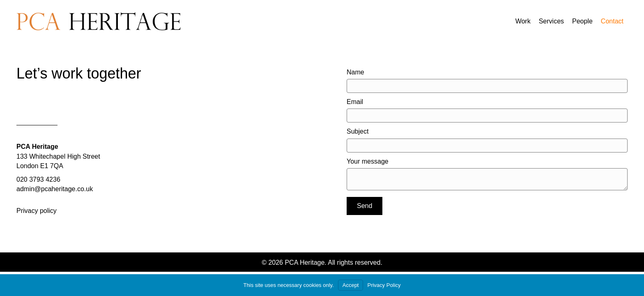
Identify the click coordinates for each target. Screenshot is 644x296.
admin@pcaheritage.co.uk (55, 189)
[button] (365, 206)
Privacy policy (37, 211)
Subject (358, 131)
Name (355, 72)
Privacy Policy (384, 285)
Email (355, 102)
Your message (368, 161)
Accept (351, 285)
